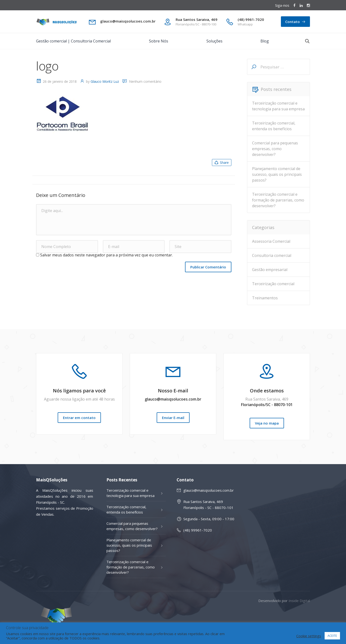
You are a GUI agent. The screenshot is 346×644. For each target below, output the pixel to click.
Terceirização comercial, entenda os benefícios (274, 126)
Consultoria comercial (272, 255)
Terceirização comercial (273, 284)
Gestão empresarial (270, 270)
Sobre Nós (159, 41)
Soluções (214, 41)
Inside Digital (299, 601)
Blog (265, 41)
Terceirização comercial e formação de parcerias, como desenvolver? (278, 200)
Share (221, 163)
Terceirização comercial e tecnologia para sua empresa (278, 106)
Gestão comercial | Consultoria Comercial (73, 41)
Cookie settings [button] (309, 636)
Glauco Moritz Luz (105, 81)
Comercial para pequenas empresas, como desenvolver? (275, 149)
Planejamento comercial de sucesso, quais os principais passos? (277, 174)
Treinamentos (265, 298)
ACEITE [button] (332, 636)
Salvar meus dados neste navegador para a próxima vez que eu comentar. (106, 255)
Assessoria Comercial (271, 241)
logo (47, 66)
